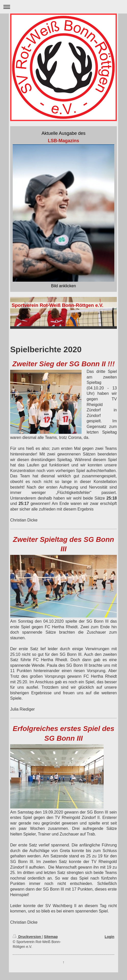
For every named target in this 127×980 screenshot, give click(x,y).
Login (109, 937)
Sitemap (51, 937)
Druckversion (27, 937)
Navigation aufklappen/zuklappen (63, 7)
